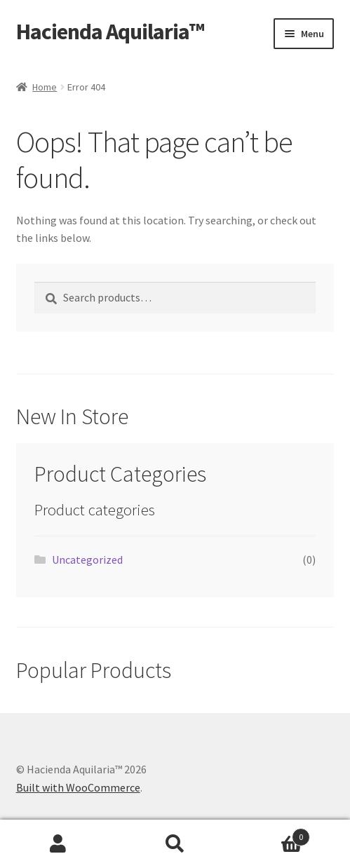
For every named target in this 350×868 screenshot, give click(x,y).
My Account (58, 844)
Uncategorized (87, 560)
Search (175, 844)
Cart (272, 834)
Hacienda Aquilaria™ (110, 32)
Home (45, 87)
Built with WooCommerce (78, 787)
